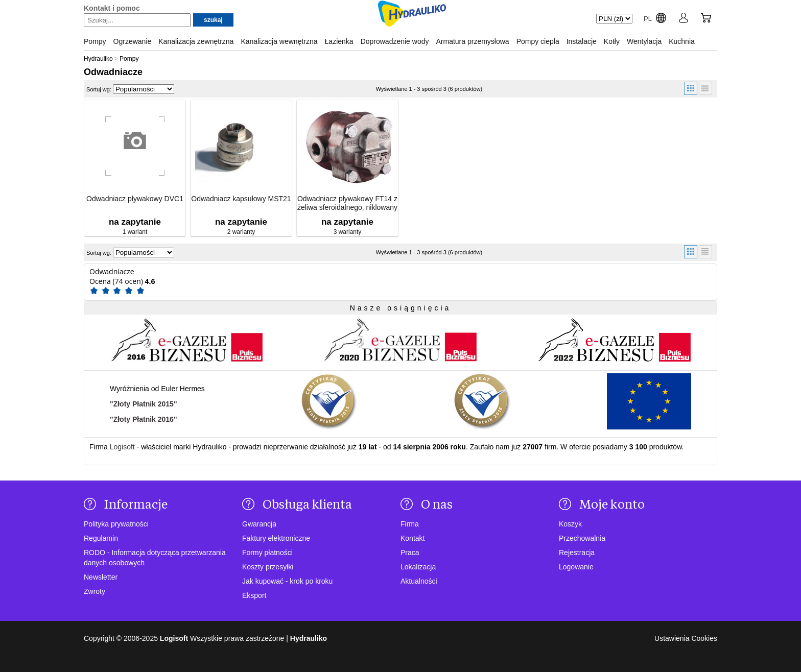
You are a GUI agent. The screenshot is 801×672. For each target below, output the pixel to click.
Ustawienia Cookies (686, 638)
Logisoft (122, 447)
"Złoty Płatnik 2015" (144, 404)
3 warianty (348, 232)
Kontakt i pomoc (112, 8)
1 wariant (135, 232)
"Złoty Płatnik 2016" (144, 419)
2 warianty (241, 232)
